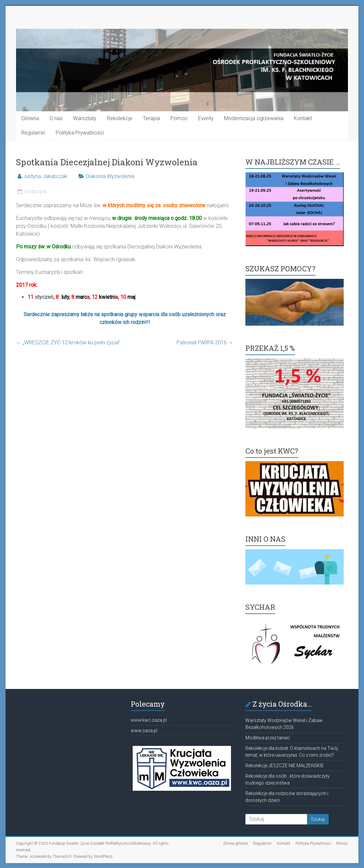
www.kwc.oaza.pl (149, 720)
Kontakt (303, 118)
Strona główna (235, 843)
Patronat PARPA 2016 (205, 343)
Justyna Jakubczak (45, 176)
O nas (56, 118)
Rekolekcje (120, 118)
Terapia (151, 118)
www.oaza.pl (144, 731)
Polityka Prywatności (80, 133)
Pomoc (179, 118)
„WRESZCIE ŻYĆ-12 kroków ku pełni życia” (68, 343)
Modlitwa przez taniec (268, 738)
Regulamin (33, 133)
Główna (30, 118)
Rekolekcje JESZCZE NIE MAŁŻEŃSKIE (285, 766)
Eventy (206, 118)
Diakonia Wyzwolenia (110, 176)
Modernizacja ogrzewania (254, 118)
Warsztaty (85, 118)
